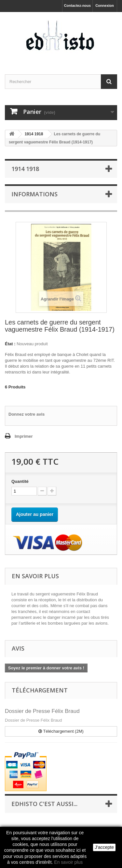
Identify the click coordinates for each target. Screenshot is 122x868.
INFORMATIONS (34, 194)
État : (10, 344)
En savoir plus (68, 862)
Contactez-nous (78, 6)
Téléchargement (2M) (61, 731)
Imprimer (24, 436)
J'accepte (104, 847)
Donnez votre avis (27, 414)
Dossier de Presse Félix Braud (42, 711)
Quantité (20, 481)
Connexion (105, 6)
